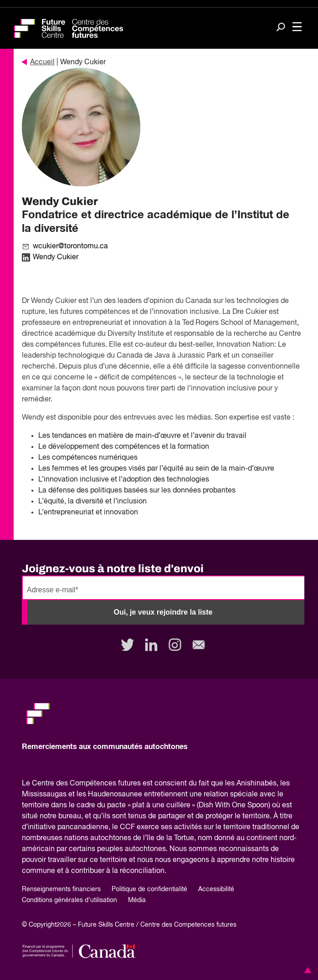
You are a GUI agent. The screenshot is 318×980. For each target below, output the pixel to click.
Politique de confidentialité (149, 889)
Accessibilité (216, 889)
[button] (306, 970)
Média (137, 900)
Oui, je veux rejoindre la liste (163, 612)
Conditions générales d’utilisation (69, 900)
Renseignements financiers (61, 889)
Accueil (38, 62)
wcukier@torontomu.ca (70, 246)
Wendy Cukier (56, 257)
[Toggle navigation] (297, 28)
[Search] (281, 28)
